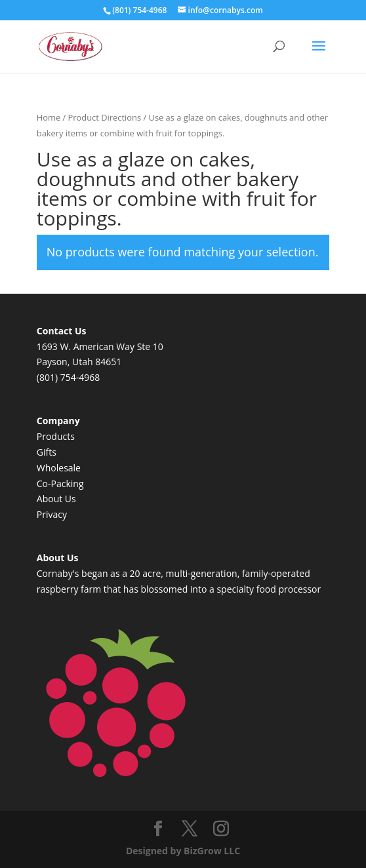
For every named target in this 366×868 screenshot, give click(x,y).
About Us (56, 499)
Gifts (47, 452)
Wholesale (59, 468)
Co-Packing (60, 483)
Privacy (52, 514)
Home (49, 117)
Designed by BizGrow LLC (183, 851)
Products (56, 436)
